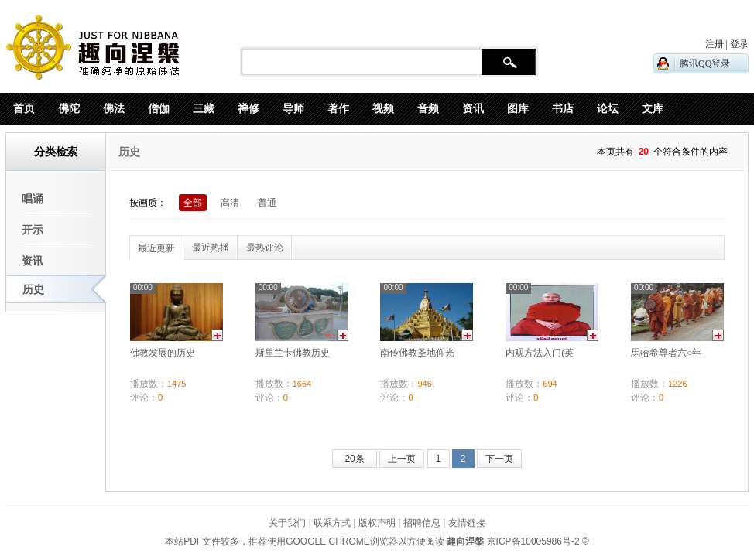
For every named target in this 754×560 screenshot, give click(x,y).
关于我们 (287, 523)
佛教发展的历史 (163, 353)
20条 (354, 459)
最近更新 (156, 248)
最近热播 (211, 248)
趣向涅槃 (464, 541)
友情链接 (467, 523)
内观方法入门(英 (540, 353)
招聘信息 (422, 523)
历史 (33, 289)
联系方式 (332, 523)
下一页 (499, 459)
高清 (230, 203)
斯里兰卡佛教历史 (293, 353)
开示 (33, 230)
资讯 (33, 261)
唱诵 (33, 199)
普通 (267, 203)
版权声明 (377, 523)
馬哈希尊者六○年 (666, 353)
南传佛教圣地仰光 (417, 353)
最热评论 (265, 248)
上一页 (402, 459)
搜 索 (509, 63)
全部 (193, 203)
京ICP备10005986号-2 (533, 541)
